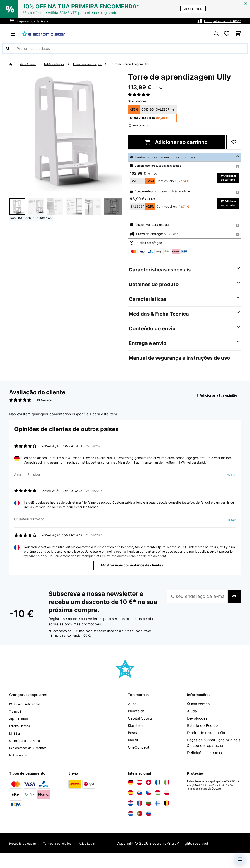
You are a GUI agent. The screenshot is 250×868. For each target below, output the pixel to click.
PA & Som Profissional (28, 719)
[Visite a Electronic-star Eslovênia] (149, 828)
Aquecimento (20, 734)
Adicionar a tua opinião (212, 411)
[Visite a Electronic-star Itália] (167, 797)
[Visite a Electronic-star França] (158, 797)
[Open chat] (240, 859)
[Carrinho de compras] (238, 34)
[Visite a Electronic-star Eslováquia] (140, 807)
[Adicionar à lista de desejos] (234, 142)
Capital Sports (140, 734)
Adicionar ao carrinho (176, 142)
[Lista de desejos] (227, 34)
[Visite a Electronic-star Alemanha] (131, 797)
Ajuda (192, 726)
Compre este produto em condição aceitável (168, 199)
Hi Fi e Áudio (20, 770)
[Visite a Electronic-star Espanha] (131, 807)
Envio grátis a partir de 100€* (219, 21)
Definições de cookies (206, 768)
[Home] (15, 64)
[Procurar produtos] (125, 48)
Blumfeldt (136, 726)
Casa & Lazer (30, 64)
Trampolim (18, 726)
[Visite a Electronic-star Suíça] (149, 797)
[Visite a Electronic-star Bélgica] (167, 818)
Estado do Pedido (202, 741)
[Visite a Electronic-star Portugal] (140, 828)
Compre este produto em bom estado (162, 165)
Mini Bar (16, 748)
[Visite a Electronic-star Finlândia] (158, 818)
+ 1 (113, 207)
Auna (132, 719)
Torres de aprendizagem (98, 64)
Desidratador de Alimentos (32, 763)
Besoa (133, 748)
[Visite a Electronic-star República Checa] (149, 807)
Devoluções (197, 734)
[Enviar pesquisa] (8, 48)
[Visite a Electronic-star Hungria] (158, 807)
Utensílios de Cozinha (28, 755)
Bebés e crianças (60, 64)
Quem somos (198, 719)
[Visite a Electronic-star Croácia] (131, 818)
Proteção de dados (25, 858)
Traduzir (230, 491)
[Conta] (216, 34)
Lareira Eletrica (22, 741)
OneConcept (139, 763)
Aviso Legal (101, 858)
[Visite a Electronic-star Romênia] (140, 818)
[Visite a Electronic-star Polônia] (167, 807)
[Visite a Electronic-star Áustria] (140, 797)
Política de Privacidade (215, 800)
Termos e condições (66, 858)
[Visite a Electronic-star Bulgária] (149, 818)
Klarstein (135, 741)
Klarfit (133, 755)
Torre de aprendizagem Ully (144, 64)
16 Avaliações (137, 101)
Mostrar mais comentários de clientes (131, 580)
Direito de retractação (206, 748)
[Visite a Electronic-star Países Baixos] (131, 828)
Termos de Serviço (199, 803)
